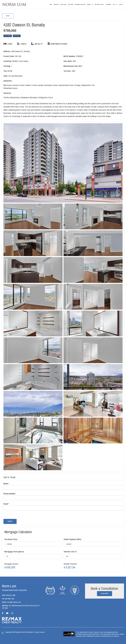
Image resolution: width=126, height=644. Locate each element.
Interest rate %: (70, 552)
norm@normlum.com (14, 602)
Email (6, 504)
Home (51, 4)
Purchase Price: (11, 539)
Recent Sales (63, 4)
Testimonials (108, 4)
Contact (121, 4)
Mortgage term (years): (14, 552)
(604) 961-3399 (11, 595)
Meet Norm (71, 4)
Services (89, 4)
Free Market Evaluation (80, 4)
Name (6, 484)
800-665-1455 (10, 599)
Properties (56, 4)
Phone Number (9, 494)
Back (8, 16)
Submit (10, 521)
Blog (114, 4)
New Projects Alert (99, 4)
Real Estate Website (27, 632)
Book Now (105, 594)
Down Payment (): (73, 539)
